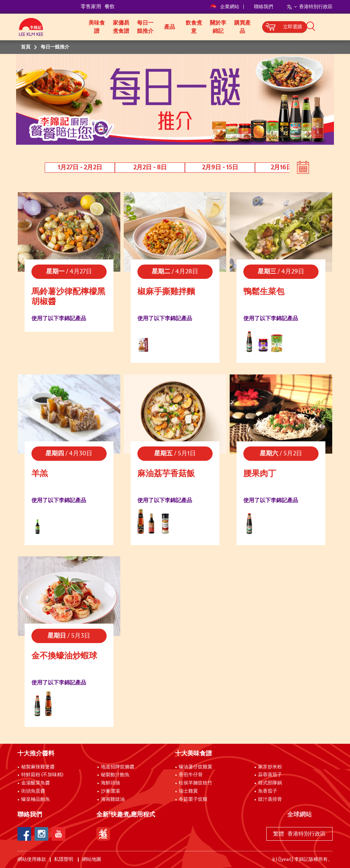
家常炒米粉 (270, 767)
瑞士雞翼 (188, 791)
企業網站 (225, 7)
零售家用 (91, 7)
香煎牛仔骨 (191, 775)
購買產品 (242, 27)
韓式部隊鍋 (270, 783)
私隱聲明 (64, 859)
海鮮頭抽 (110, 783)
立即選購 (293, 27)
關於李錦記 (218, 27)
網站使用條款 (32, 859)
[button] (335, 26)
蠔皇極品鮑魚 (36, 799)
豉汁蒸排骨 (270, 799)
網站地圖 (92, 859)
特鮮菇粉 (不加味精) (42, 775)
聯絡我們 (264, 7)
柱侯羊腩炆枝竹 (196, 783)
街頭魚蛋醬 (33, 791)
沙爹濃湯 (110, 791)
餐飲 (110, 7)
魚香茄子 (268, 791)
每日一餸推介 (145, 27)
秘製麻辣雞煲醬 (38, 767)
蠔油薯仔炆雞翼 (196, 767)
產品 (170, 27)
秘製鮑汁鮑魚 (115, 775)
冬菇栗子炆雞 (193, 799)
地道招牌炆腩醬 (118, 767)
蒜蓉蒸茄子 (270, 775)
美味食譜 (97, 27)
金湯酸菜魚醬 (36, 783)
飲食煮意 (194, 27)
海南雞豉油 (113, 799)
